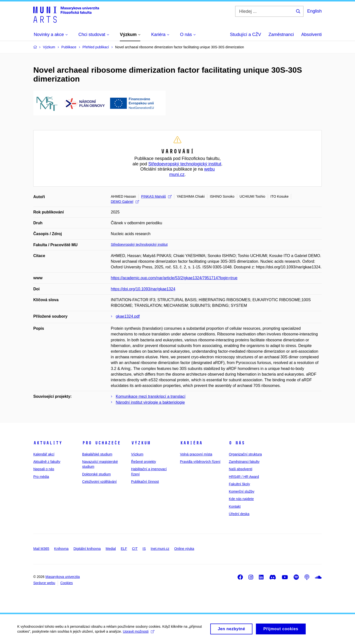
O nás (237, 443)
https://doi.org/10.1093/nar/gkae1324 (143, 289)
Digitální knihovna (87, 549)
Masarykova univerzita (62, 577)
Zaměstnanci (281, 35)
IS (144, 549)
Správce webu (44, 583)
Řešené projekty (144, 462)
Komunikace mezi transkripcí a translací (151, 396)
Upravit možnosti (138, 634)
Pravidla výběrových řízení (200, 462)
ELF (124, 549)
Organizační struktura (245, 454)
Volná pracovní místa (196, 454)
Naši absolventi (240, 469)
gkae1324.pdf (128, 316)
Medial (111, 549)
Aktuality (48, 443)
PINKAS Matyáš (156, 196)
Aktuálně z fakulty (47, 462)
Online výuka (184, 549)
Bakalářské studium (97, 454)
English (314, 11)
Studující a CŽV (246, 35)
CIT (135, 549)
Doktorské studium (96, 474)
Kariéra (191, 443)
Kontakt (235, 506)
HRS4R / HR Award (244, 477)
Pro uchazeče (101, 443)
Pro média (41, 477)
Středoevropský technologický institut (185, 164)
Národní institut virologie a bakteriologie (150, 402)
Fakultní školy (239, 484)
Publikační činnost (145, 482)
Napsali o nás (44, 469)
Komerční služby (241, 491)
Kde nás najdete (241, 499)
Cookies (67, 583)
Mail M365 (41, 549)
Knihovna (61, 549)
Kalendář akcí (44, 454)
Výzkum (141, 443)
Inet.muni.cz (160, 549)
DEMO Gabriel (125, 202)
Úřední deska (239, 514)
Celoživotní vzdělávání (99, 482)
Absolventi (311, 35)
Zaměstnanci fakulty (244, 462)
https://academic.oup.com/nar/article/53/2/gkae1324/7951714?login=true (174, 278)
